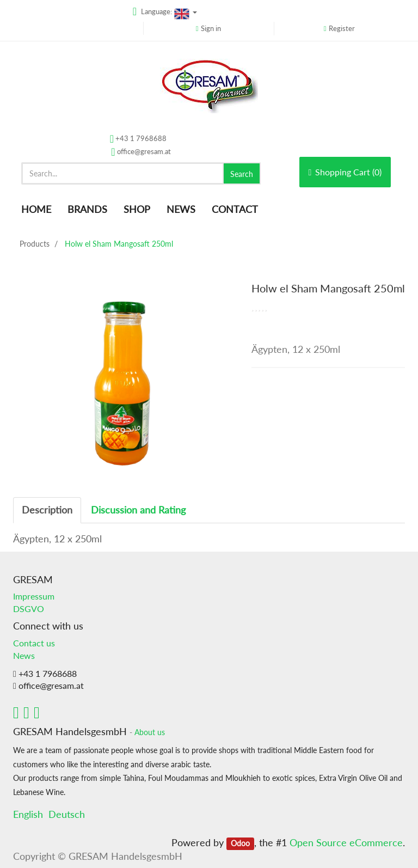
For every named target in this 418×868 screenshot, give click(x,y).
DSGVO (29, 609)
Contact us (34, 643)
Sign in (211, 28)
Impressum (34, 596)
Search (242, 174)
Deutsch (67, 814)
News (24, 655)
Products (35, 244)
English (28, 814)
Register (342, 28)
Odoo (240, 843)
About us (150, 732)
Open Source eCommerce (346, 842)
